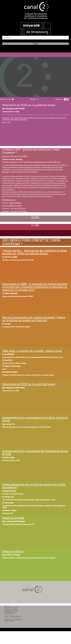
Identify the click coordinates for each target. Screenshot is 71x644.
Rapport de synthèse (13, 518)
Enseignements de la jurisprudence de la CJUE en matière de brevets (35, 419)
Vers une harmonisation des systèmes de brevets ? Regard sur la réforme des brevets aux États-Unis (34, 319)
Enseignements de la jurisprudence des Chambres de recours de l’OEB (35, 453)
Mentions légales (9, 621)
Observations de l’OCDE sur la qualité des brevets (29, 384)
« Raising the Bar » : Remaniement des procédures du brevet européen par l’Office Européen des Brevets (35, 252)
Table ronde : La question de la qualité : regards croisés (32, 351)
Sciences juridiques (15, 203)
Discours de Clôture (13, 551)
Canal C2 (7, 606)
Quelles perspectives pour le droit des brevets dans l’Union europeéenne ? (34, 486)
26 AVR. (35, 217)
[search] (35, 38)
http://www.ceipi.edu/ (9, 200)
